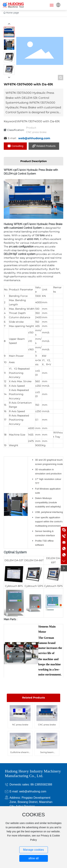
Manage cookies (33, 850)
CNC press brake (36, 132)
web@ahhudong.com (34, 138)
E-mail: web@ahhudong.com (28, 791)
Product (31, 128)
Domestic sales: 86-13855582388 (31, 784)
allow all (33, 858)
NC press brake (20, 725)
